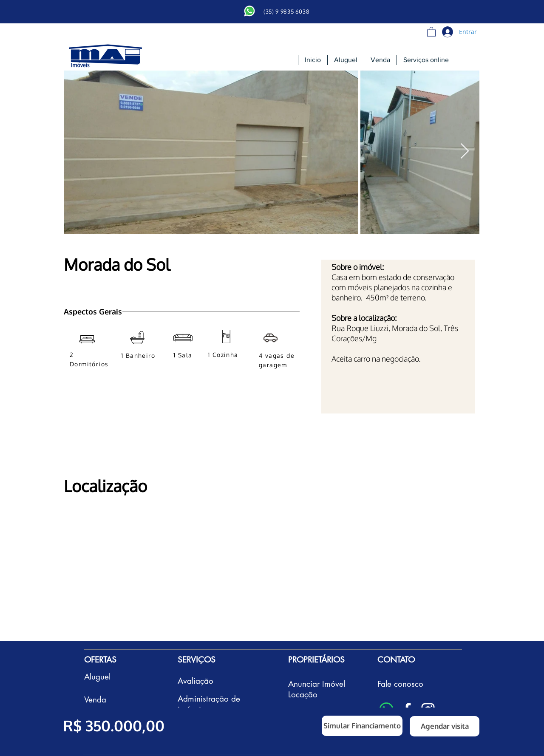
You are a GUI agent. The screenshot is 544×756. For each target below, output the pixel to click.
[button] (431, 31)
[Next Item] (465, 151)
